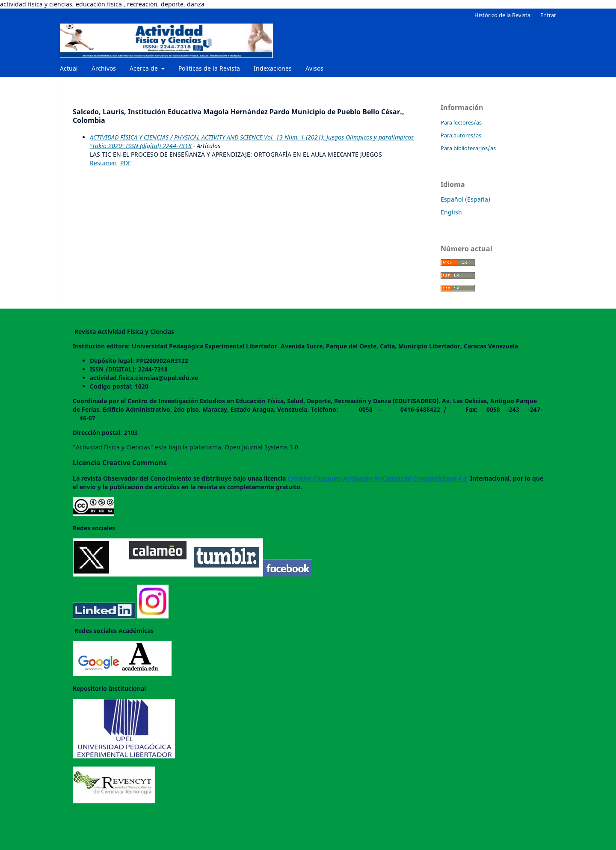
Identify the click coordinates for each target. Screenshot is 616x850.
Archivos (104, 68)
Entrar (548, 15)
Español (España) (465, 199)
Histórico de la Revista (502, 15)
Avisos (314, 68)
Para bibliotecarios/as (468, 148)
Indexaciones (273, 68)
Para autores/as (461, 135)
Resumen (103, 163)
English (451, 212)
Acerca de (145, 68)
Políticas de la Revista (209, 68)
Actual (69, 68)
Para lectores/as (461, 122)
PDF (126, 163)
